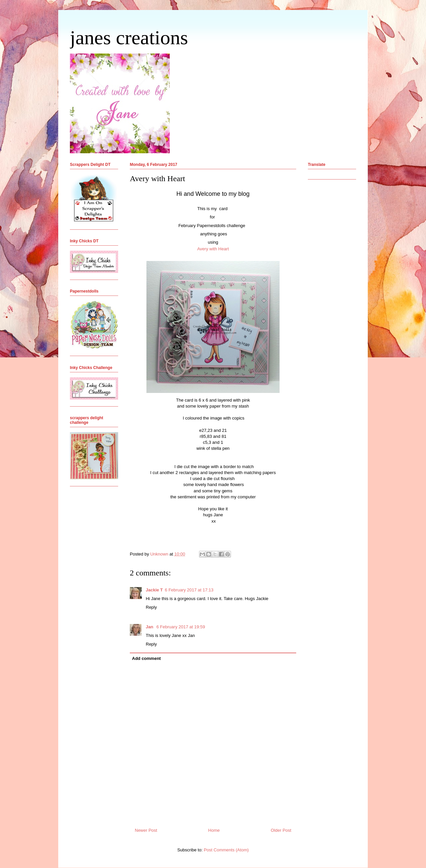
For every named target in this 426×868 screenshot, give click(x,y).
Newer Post (146, 830)
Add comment (147, 658)
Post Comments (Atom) (226, 850)
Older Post (281, 830)
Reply (151, 607)
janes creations (129, 38)
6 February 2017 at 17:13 (189, 590)
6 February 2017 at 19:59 (181, 627)
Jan (150, 627)
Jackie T (154, 590)
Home (214, 830)
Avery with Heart (213, 249)
